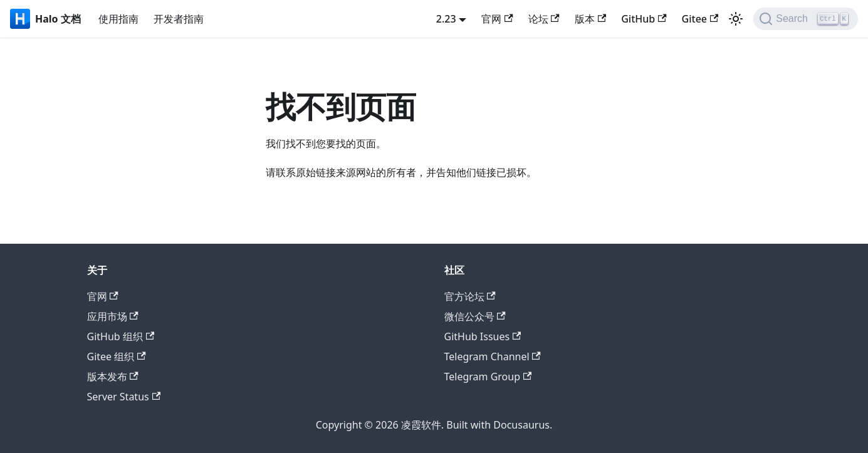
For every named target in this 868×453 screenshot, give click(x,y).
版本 (590, 19)
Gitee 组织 (117, 357)
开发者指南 (179, 19)
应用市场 (113, 316)
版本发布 (113, 377)
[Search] (806, 19)
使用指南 (118, 19)
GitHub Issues (483, 336)
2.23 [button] (446, 19)
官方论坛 (470, 296)
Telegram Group (488, 377)
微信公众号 (475, 316)
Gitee (700, 19)
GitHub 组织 (121, 336)
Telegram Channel (493, 357)
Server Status (124, 397)
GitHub (644, 19)
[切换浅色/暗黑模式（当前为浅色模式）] (736, 19)
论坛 (544, 19)
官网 (497, 19)
